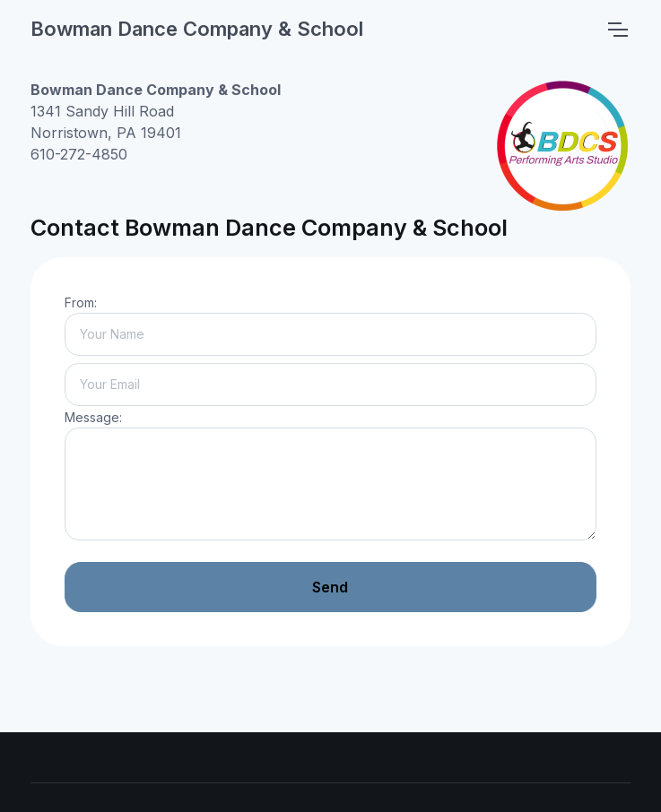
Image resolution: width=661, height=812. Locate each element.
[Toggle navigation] (617, 30)
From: (81, 302)
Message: (93, 417)
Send (330, 587)
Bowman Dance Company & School (197, 29)
